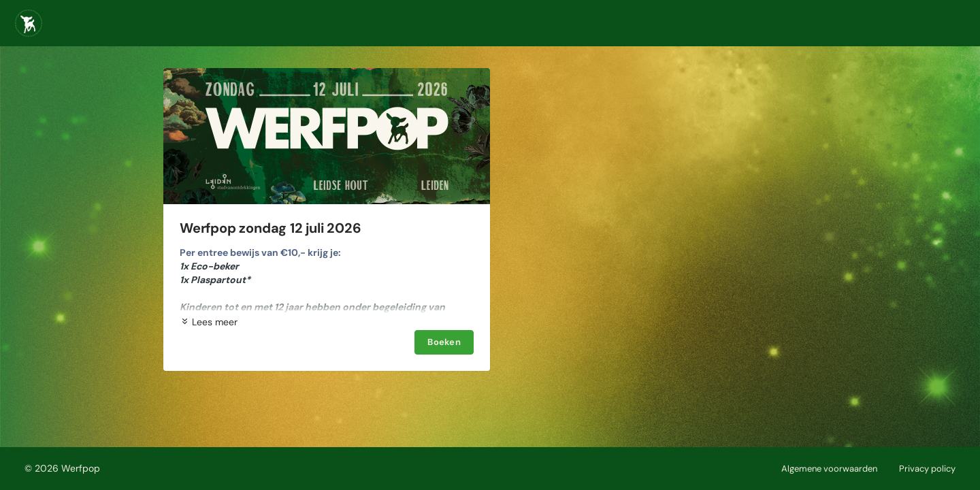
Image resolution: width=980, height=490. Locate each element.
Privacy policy (927, 469)
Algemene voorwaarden (829, 469)
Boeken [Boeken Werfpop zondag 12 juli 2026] (444, 342)
